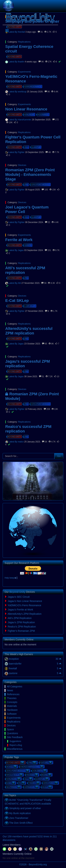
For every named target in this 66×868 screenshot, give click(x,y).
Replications (24, 42)
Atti (20, 283)
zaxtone (13, 673)
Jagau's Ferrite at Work (20, 610)
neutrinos (13, 787)
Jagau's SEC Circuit (19, 597)
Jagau (21, 250)
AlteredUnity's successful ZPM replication (29, 331)
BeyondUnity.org (38, 864)
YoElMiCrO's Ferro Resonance (24, 605)
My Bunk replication (20, 813)
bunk (11, 783)
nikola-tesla (15, 775)
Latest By (13, 62)
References (13, 694)
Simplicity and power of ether (25, 808)
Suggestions (15, 741)
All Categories (15, 686)
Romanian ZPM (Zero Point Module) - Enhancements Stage (30, 175)
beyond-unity (14, 57)
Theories (12, 698)
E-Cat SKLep (17, 301)
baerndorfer (15, 664)
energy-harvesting (32, 767)
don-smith (40, 771)
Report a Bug (16, 745)
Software (12, 714)
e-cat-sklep (30, 306)
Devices (22, 165)
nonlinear (29, 115)
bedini (47, 775)
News (10, 690)
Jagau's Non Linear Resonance (25, 601)
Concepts (12, 702)
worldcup (22, 92)
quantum (36, 147)
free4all (13, 668)
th (22, 783)
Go (59, 456)
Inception (14, 659)
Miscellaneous (15, 749)
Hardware (12, 710)
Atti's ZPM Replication (20, 618)
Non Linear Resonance (26, 109)
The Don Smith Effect (21, 823)
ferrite (28, 245)
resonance (43, 115)
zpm (26, 185)
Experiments (24, 72)
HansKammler (25, 120)
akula (47, 787)
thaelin (21, 62)
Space (10, 729)
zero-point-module (40, 185)
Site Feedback (15, 737)
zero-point (51, 783)
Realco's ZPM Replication (22, 627)
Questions (12, 733)
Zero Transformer (19, 818)
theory (34, 783)
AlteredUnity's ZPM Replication (25, 614)
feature (46, 763)
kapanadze (31, 787)
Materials (12, 706)
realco (21, 442)
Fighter (22, 152)
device (12, 767)
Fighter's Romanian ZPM (21, 631)
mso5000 (32, 775)
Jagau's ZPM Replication (21, 622)
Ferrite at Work (19, 240)
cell (26, 147)
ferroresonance (33, 87)
